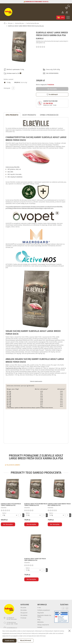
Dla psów (23, 608)
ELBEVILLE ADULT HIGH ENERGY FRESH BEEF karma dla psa (59, 505)
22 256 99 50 (48, 103)
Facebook (63, 608)
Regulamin (41, 613)
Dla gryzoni (24, 613)
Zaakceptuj (9, 641)
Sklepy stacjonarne (43, 625)
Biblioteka (40, 622)
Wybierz (4, 513)
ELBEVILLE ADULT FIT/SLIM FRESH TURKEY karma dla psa (11, 505)
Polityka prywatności (44, 610)
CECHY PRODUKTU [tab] (29, 115)
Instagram (67, 608)
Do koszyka (52, 89)
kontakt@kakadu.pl (12, 628)
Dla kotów (24, 610)
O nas (39, 608)
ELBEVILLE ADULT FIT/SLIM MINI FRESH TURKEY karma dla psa (36, 505)
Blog (39, 620)
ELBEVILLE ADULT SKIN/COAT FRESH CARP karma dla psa (35, 560)
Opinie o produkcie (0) (49, 115)
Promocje (23, 618)
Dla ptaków (24, 615)
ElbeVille (40, 39)
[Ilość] (21, 515)
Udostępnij (13, 88)
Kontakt (40, 627)
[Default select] (10, 515)
